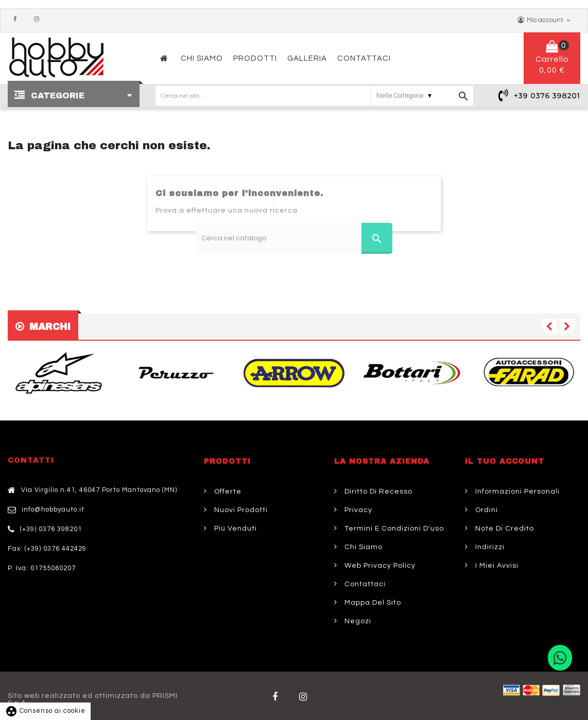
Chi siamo (362, 547)
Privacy (357, 510)
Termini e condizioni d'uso (393, 529)
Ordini (486, 510)
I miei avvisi (496, 566)
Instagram (39, 20)
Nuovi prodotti (240, 510)
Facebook (18, 20)
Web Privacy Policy (379, 566)
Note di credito (504, 529)
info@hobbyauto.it (53, 510)
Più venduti (235, 529)
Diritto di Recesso (377, 491)
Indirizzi (489, 547)
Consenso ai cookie (45, 711)
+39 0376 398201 (547, 96)
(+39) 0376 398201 (51, 529)
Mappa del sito (372, 603)
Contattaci (364, 584)
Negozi (357, 621)
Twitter (305, 697)
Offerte (227, 491)
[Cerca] (294, 238)
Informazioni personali (516, 491)
